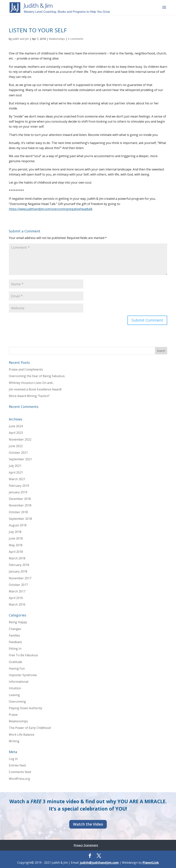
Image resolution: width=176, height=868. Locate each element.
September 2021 (20, 459)
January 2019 (18, 492)
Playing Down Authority (26, 708)
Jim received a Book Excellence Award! (35, 389)
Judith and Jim (21, 39)
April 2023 (16, 433)
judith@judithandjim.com (99, 863)
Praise (13, 715)
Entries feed (17, 765)
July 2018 (15, 532)
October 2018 (18, 512)
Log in (13, 759)
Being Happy (18, 622)
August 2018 (18, 525)
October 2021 (18, 453)
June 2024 (16, 426)
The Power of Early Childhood (30, 728)
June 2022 (16, 446)
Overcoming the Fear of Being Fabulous (37, 376)
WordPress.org (19, 779)
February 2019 (19, 486)
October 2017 (18, 585)
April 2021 (16, 472)
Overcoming (17, 701)
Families (14, 635)
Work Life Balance (22, 735)
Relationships (57, 39)
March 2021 (17, 479)
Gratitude (15, 662)
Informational (19, 682)
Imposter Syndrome (23, 675)
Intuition (15, 688)
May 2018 (16, 545)
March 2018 (17, 558)
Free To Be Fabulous (23, 655)
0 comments (76, 39)
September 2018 (20, 519)
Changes (15, 629)
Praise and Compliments (26, 369)
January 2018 (18, 571)
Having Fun (17, 668)
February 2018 (19, 565)
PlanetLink (151, 863)
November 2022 (20, 439)
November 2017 (20, 578)
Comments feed (20, 772)
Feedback (15, 642)
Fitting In (15, 649)
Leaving (14, 695)
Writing (14, 741)
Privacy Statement (86, 845)
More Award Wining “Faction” (29, 396)
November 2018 (20, 505)
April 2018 (16, 552)
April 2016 (16, 598)
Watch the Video (88, 824)
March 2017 (17, 591)
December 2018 (20, 499)
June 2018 (16, 538)
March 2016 (17, 604)
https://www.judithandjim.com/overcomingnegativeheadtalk (51, 209)
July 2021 (15, 466)
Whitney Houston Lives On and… (32, 383)
